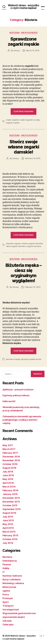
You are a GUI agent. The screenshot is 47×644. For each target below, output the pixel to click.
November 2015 (11, 502)
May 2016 (8, 479)
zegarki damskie (34, 246)
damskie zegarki (13, 243)
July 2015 (8, 517)
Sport (6, 602)
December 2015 (11, 498)
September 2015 (12, 509)
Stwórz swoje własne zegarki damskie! (23, 147)
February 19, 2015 (33, 158)
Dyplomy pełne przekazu (16, 395)
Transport (8, 606)
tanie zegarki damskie (16, 246)
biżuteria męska (13, 359)
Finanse (7, 564)
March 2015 (9, 532)
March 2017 (9, 449)
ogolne (6, 591)
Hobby (6, 568)
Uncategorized (29, 33)
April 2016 (8, 483)
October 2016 (10, 464)
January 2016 (10, 494)
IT (4, 572)
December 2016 (11, 457)
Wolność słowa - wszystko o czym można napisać (23, 7)
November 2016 (11, 460)
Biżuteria (15, 33)
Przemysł (8, 598)
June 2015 (8, 520)
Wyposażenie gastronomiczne (19, 613)
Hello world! (9, 401)
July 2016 (8, 472)
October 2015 (10, 505)
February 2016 (10, 490)
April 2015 (8, 528)
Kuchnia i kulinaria (12, 576)
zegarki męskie (13, 123)
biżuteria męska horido (31, 359)
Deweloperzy (10, 561)
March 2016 (9, 487)
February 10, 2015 (33, 287)
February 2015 (10, 535)
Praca (6, 595)
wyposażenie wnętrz (14, 617)
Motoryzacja (9, 587)
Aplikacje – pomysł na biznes (18, 390)
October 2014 (10, 539)
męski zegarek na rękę (30, 120)
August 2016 (9, 468)
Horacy (17, 50)
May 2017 (8, 445)
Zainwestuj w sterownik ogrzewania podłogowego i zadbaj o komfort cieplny (22, 420)
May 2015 (8, 524)
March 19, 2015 (33, 50)
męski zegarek (12, 120)
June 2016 (8, 475)
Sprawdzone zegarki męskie (23, 41)
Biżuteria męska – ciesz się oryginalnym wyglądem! (24, 273)
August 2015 (9, 513)
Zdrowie (7, 621)
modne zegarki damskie (32, 243)
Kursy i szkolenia (11, 579)
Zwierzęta (8, 625)
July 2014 (8, 543)
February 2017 (10, 453)
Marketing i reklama (13, 583)
